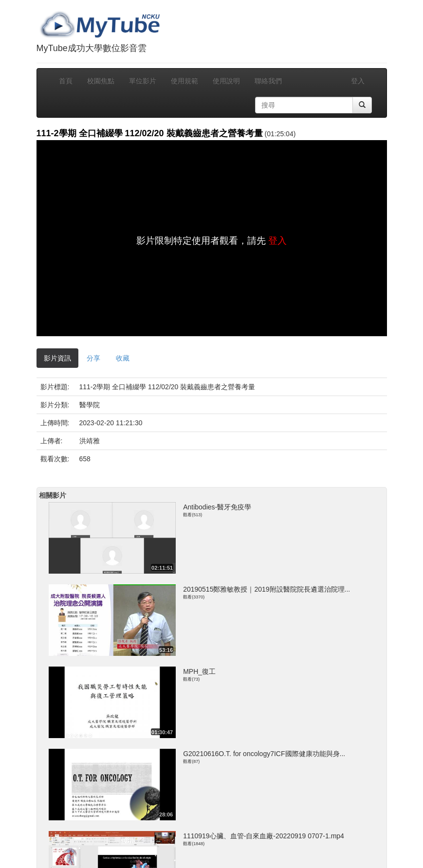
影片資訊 (57, 358)
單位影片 (143, 81)
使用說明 (226, 81)
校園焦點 (101, 81)
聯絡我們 (268, 81)
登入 (358, 81)
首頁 (66, 81)
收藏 (123, 358)
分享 (93, 358)
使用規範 (184, 81)
